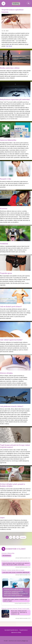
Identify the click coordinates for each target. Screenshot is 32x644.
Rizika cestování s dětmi (10, 68)
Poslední (23, 537)
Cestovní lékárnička (8, 140)
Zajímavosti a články (16, 632)
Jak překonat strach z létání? (12, 406)
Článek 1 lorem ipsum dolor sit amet (13, 570)
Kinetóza (4, 208)
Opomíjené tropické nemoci (11, 630)
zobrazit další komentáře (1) (22, 558)
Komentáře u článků (16, 549)
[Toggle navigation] (3, 3)
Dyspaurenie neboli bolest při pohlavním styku (16, 561)
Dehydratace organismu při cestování (15, 99)
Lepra (2, 518)
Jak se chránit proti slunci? (11, 306)
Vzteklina (4, 244)
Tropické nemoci (24, 630)
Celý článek (9, 46)
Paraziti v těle (6, 179)
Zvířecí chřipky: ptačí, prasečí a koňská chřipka (13, 485)
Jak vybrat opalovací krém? (11, 340)
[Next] (18, 537)
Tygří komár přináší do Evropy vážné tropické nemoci (15, 446)
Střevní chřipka (6, 373)
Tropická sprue (6, 273)
